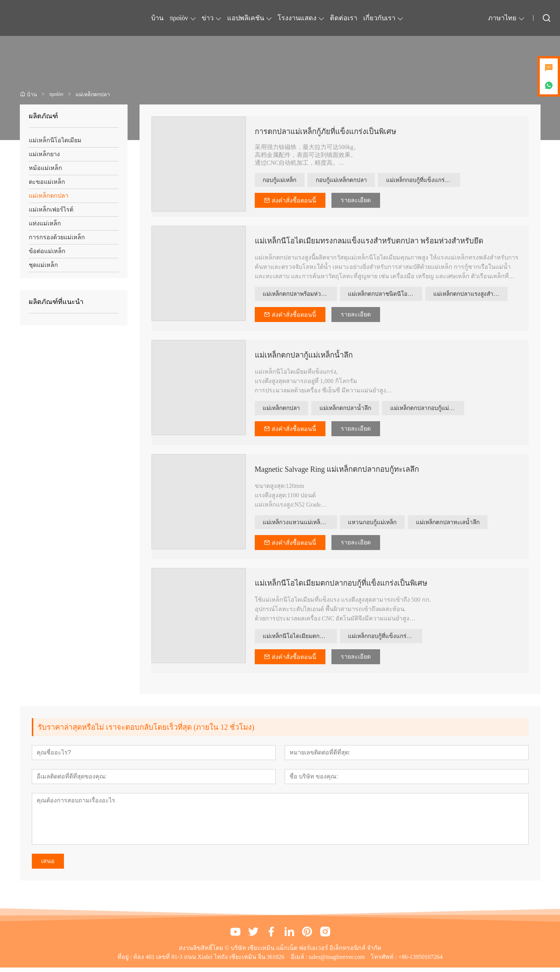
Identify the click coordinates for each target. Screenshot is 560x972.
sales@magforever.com (337, 961)
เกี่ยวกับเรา (379, 18)
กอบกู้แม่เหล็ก (282, 180)
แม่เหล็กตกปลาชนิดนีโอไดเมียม (386, 295)
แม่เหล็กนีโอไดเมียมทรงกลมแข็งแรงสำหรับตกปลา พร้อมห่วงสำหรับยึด (369, 242)
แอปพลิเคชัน (246, 18)
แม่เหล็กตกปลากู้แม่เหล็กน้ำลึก (304, 357)
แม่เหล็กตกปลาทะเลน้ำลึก (455, 525)
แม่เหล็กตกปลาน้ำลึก (352, 410)
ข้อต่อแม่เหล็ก (47, 251)
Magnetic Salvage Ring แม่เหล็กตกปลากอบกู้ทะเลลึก (337, 472)
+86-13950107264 (420, 961)
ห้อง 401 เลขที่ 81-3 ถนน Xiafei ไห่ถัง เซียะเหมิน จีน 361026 (209, 961)
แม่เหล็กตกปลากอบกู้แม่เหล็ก (437, 410)
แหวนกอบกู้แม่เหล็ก (375, 525)
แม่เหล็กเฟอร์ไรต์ (51, 209)
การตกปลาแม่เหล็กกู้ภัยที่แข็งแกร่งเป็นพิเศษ (325, 131)
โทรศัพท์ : (384, 961)
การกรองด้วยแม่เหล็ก (57, 237)
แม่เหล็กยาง (44, 154)
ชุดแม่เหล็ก (43, 265)
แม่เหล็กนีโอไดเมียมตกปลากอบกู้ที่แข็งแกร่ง (300, 640)
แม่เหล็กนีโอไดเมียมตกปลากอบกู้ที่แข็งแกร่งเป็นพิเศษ (341, 587)
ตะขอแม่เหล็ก (47, 182)
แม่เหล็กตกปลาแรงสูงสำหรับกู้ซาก (471, 295)
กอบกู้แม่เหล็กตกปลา (348, 180)
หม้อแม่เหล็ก (45, 168)
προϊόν (179, 18)
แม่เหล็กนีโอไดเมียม (55, 140)
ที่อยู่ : (125, 961)
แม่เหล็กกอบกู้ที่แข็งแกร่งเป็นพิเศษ (433, 180)
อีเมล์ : (300, 961)
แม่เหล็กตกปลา (49, 196)
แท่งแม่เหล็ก (45, 223)
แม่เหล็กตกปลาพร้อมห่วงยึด (300, 295)
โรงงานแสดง (297, 18)
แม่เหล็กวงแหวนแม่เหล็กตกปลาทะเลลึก (300, 525)
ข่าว (208, 18)
